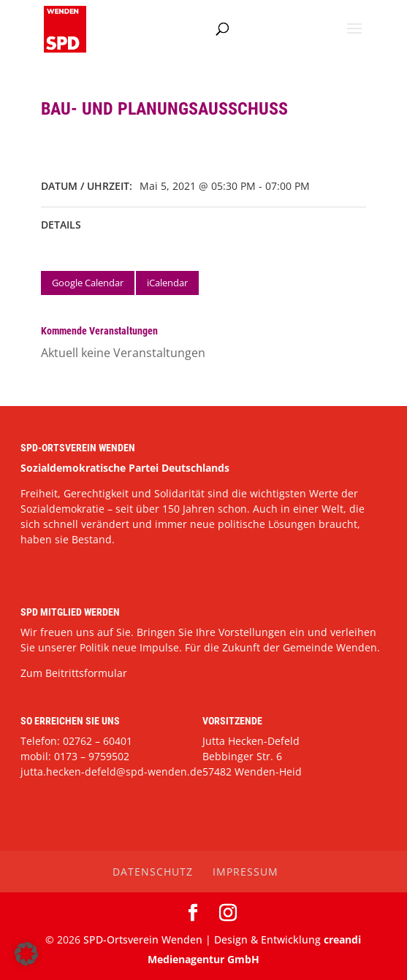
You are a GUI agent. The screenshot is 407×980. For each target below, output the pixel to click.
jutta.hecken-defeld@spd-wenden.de (111, 772)
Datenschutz (153, 872)
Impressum (246, 872)
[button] (26, 954)
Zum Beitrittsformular (74, 673)
